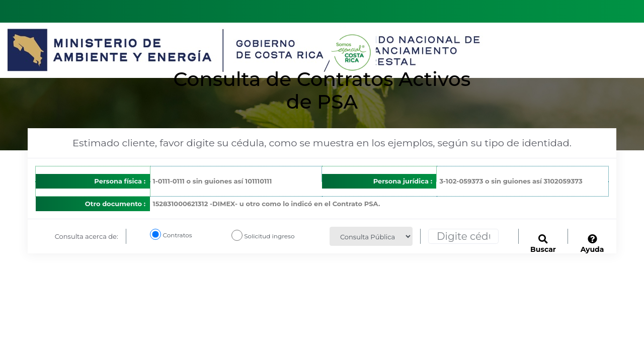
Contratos (182, 235)
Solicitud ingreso (269, 236)
